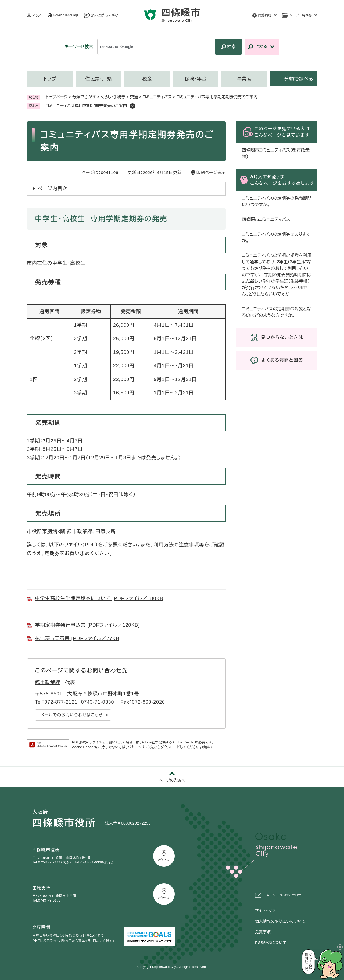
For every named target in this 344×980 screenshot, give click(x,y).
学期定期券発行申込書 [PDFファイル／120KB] (87, 625)
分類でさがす (84, 97)
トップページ (57, 97)
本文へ (37, 15)
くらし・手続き (113, 97)
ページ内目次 (53, 188)
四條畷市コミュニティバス (266, 219)
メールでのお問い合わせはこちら (72, 715)
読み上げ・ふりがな (105, 15)
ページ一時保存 (301, 15)
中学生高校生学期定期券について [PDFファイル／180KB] (100, 598)
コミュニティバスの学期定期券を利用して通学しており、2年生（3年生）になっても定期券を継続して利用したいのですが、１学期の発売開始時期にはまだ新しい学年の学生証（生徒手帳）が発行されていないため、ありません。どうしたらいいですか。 (277, 275)
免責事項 (263, 932)
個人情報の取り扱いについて (280, 921)
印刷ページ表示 (211, 173)
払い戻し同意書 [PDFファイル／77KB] (78, 638)
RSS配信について (271, 943)
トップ (50, 79)
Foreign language (66, 15)
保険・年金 (196, 79)
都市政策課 (48, 683)
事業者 (244, 79)
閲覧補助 (265, 15)
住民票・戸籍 (98, 79)
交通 (134, 97)
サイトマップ (266, 910)
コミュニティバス (157, 97)
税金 (147, 79)
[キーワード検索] (156, 47)
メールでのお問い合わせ (284, 895)
